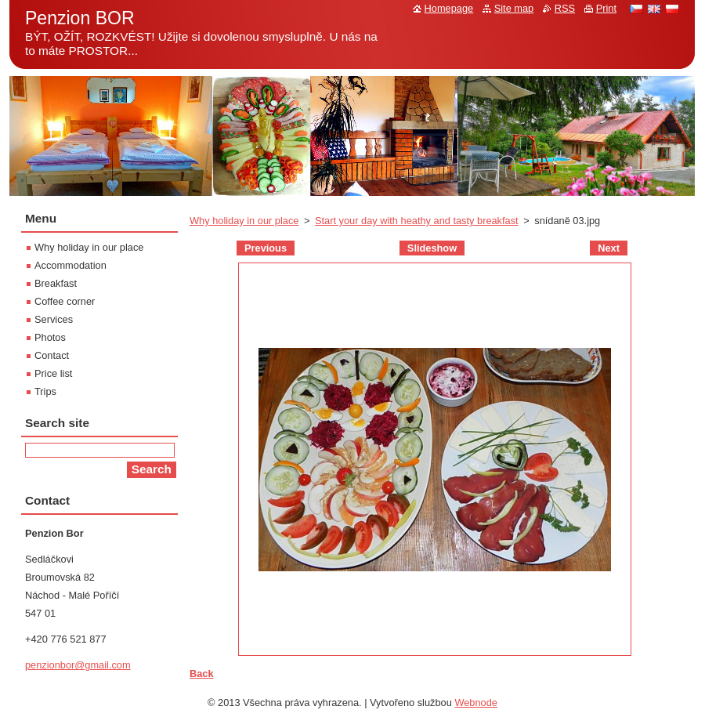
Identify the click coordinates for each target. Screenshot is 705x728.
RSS (565, 8)
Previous (266, 248)
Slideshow (432, 248)
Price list (53, 373)
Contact (52, 355)
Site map (514, 8)
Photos (50, 337)
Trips (45, 391)
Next (609, 248)
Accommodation (70, 265)
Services (54, 319)
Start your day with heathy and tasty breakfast (417, 221)
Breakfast (56, 283)
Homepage (449, 8)
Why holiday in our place (244, 221)
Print (606, 8)
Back (202, 674)
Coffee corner (65, 301)
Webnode (476, 703)
